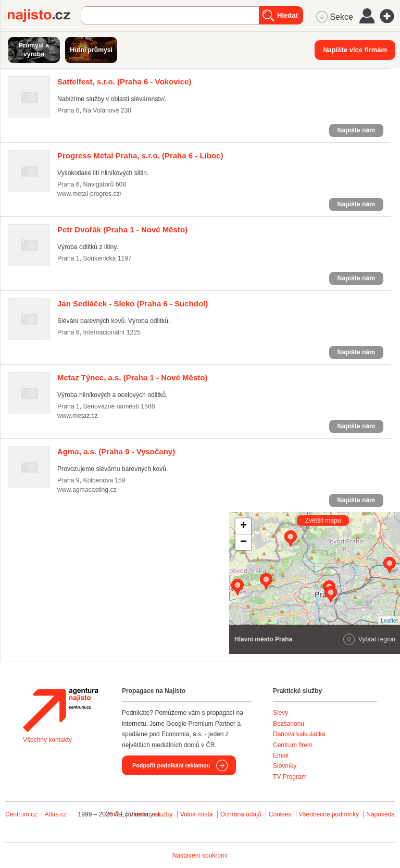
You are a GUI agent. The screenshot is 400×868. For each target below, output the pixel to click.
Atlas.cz (56, 814)
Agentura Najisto (60, 710)
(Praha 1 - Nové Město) (122, 230)
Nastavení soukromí (200, 855)
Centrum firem (293, 745)
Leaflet (389, 621)
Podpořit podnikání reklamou (171, 765)
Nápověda (380, 814)
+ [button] (243, 526)
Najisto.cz (44, 16)
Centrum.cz (21, 814)
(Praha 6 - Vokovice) (124, 82)
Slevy (280, 713)
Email (281, 755)
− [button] (243, 542)
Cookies (280, 814)
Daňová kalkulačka (299, 734)
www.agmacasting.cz (87, 490)
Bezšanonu (289, 724)
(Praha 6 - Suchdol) (133, 303)
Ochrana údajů (241, 814)
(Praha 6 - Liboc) (140, 156)
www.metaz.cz (78, 416)
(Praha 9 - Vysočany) (116, 451)
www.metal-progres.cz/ (89, 194)
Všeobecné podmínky (329, 814)
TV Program (290, 777)
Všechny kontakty (47, 740)
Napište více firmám (355, 50)
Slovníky (285, 766)
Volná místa (197, 814)
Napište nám (356, 130)
